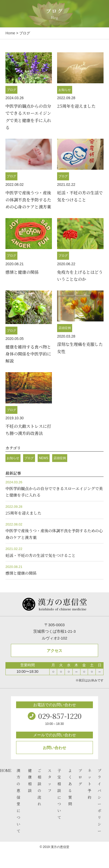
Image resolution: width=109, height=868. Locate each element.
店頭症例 (65, 328)
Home (10, 33)
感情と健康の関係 (22, 272)
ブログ (11, 90)
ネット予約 (90, 784)
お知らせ (65, 90)
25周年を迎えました (76, 106)
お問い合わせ (55, 748)
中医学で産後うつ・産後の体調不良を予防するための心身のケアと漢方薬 (28, 200)
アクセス (55, 651)
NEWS (44, 458)
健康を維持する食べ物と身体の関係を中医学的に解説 (28, 354)
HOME (6, 770)
